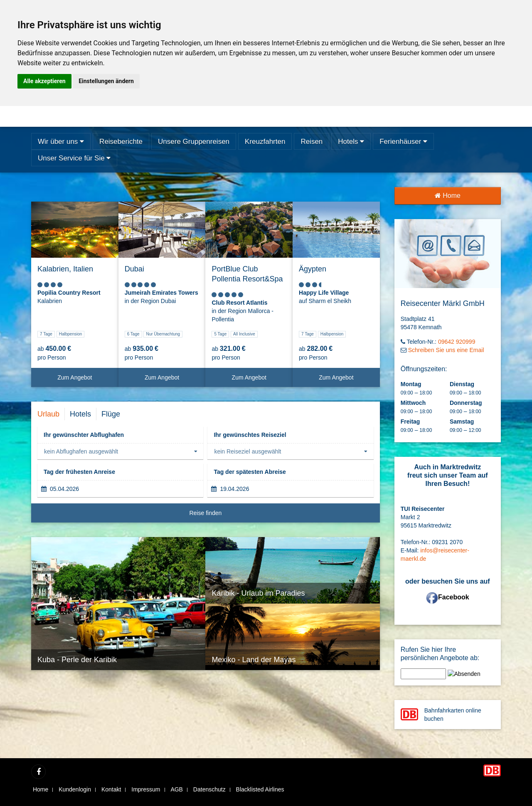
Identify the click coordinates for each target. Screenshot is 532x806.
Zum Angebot (85, 381)
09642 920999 (457, 342)
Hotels (80, 414)
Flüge (111, 414)
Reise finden (281, 516)
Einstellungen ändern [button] (106, 81)
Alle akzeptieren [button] (44, 81)
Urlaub (48, 414)
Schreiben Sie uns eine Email (446, 350)
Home (448, 196)
